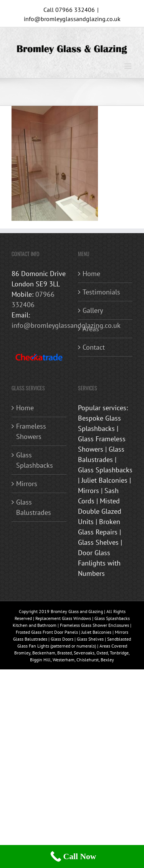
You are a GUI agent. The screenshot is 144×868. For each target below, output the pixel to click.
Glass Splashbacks (35, 460)
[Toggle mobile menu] (128, 66)
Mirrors (27, 484)
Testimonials (101, 292)
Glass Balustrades (34, 507)
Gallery (93, 310)
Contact (94, 347)
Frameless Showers (31, 431)
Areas (91, 329)
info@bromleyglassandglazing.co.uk (72, 19)
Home (91, 274)
